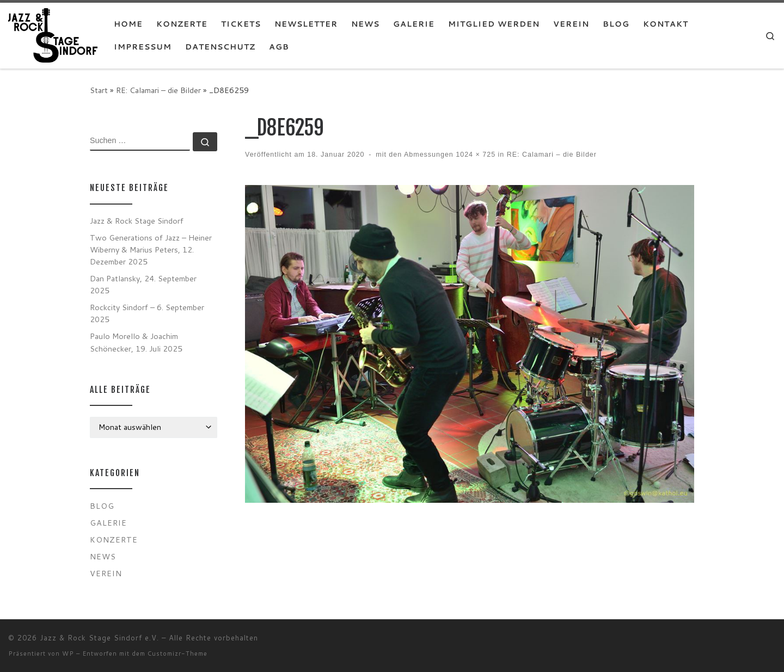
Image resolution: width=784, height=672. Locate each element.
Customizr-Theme (177, 653)
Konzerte (114, 540)
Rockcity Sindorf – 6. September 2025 (147, 313)
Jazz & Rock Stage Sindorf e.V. (99, 638)
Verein (106, 573)
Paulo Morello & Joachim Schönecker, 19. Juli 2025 (136, 342)
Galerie (108, 523)
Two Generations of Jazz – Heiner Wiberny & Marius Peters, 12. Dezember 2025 (151, 249)
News (103, 556)
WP (68, 653)
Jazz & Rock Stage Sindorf (137, 221)
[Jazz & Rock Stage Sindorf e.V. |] (53, 35)
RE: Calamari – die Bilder (158, 90)
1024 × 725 (474, 155)
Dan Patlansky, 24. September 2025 (143, 284)
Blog (102, 506)
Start (99, 90)
